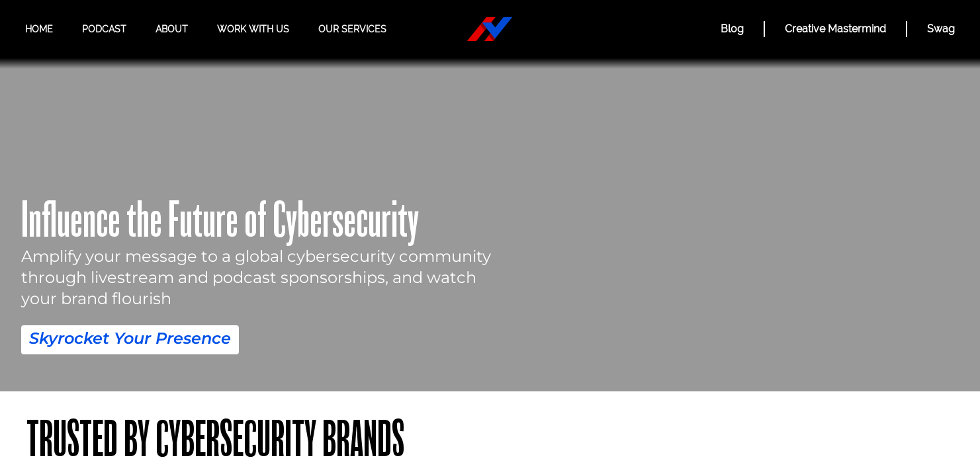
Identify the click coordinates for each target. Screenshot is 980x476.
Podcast (104, 29)
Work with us (252, 29)
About (171, 29)
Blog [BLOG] (719, 29)
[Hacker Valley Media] (490, 29)
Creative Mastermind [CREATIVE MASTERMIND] (829, 29)
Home (39, 29)
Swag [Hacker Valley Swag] (941, 29)
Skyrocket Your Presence (130, 338)
